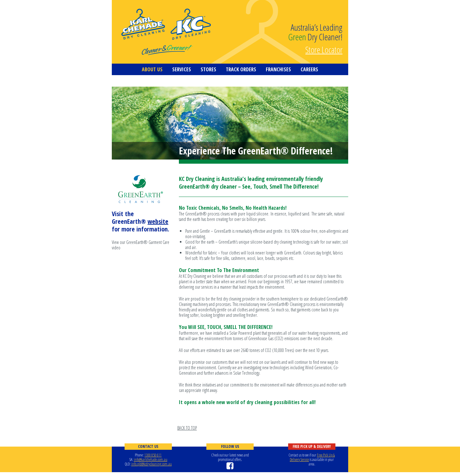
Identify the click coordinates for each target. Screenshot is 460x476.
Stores (208, 69)
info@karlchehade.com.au (151, 460)
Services (182, 69)
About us (152, 69)
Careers (309, 69)
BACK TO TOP (187, 428)
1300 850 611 (153, 455)
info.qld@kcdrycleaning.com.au (152, 464)
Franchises (278, 69)
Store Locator (324, 49)
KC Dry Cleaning (166, 32)
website (158, 221)
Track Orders (241, 69)
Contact (135, 81)
